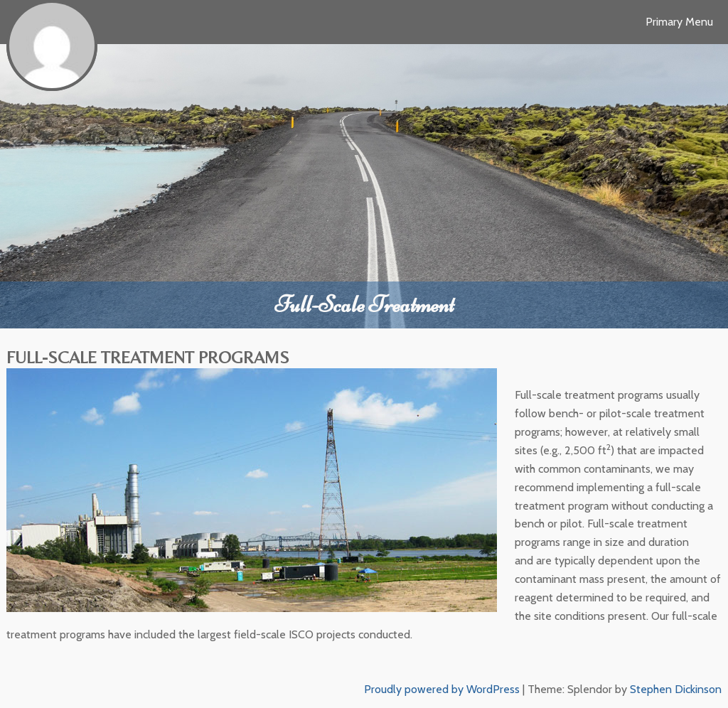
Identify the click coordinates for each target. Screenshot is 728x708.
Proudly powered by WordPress (442, 689)
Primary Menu (679, 22)
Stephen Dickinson (676, 689)
